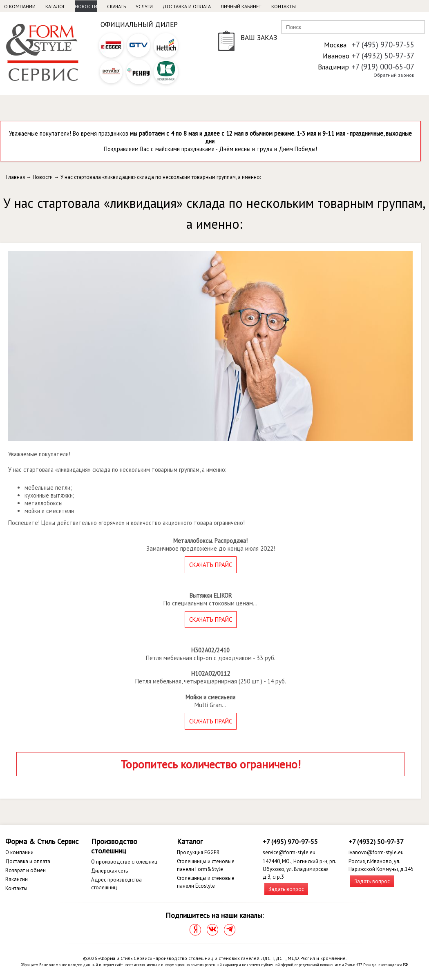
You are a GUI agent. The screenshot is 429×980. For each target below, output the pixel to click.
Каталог (55, 6)
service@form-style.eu (289, 852)
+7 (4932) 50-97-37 (383, 56)
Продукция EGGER (198, 852)
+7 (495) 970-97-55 (383, 45)
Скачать (116, 6)
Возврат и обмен (26, 870)
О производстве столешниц (124, 862)
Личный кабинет (241, 6)
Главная (16, 177)
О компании (20, 6)
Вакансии (17, 879)
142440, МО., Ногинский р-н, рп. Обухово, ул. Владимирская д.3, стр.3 (299, 869)
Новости (86, 6)
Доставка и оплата (187, 6)
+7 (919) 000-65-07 (383, 67)
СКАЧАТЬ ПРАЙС (211, 565)
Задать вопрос (286, 889)
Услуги (144, 6)
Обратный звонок (394, 75)
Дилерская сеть (109, 871)
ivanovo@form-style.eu (376, 852)
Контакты (284, 6)
